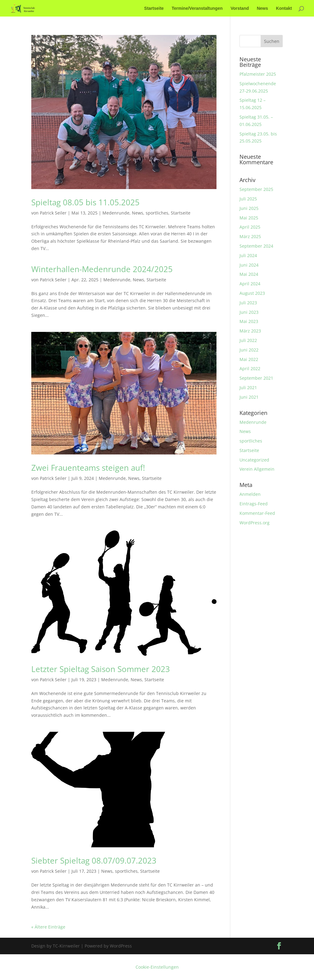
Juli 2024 (248, 255)
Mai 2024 (249, 274)
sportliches (157, 213)
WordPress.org (255, 523)
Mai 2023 (249, 321)
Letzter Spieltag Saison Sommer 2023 (101, 669)
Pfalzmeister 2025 (258, 74)
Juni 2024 (249, 265)
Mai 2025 (249, 218)
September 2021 (256, 378)
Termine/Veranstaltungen (197, 8)
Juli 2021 (248, 387)
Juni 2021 (249, 397)
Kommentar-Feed (257, 513)
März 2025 (250, 236)
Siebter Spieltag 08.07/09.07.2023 (94, 860)
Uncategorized (254, 460)
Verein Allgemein (257, 469)
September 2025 (256, 189)
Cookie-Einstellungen (157, 967)
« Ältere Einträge (48, 927)
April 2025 (250, 227)
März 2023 (250, 331)
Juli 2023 (248, 303)
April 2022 (250, 368)
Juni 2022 (249, 350)
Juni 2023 (249, 312)
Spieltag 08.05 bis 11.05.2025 (85, 202)
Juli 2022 (248, 340)
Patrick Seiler (53, 213)
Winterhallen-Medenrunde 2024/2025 (102, 269)
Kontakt (284, 8)
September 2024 (256, 246)
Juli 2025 (248, 199)
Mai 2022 (249, 359)
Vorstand (240, 8)
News (262, 8)
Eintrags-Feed (254, 504)
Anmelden (250, 494)
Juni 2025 (249, 208)
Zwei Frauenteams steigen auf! (88, 468)
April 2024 (250, 284)
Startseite (154, 8)
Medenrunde (116, 213)
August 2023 (252, 293)
